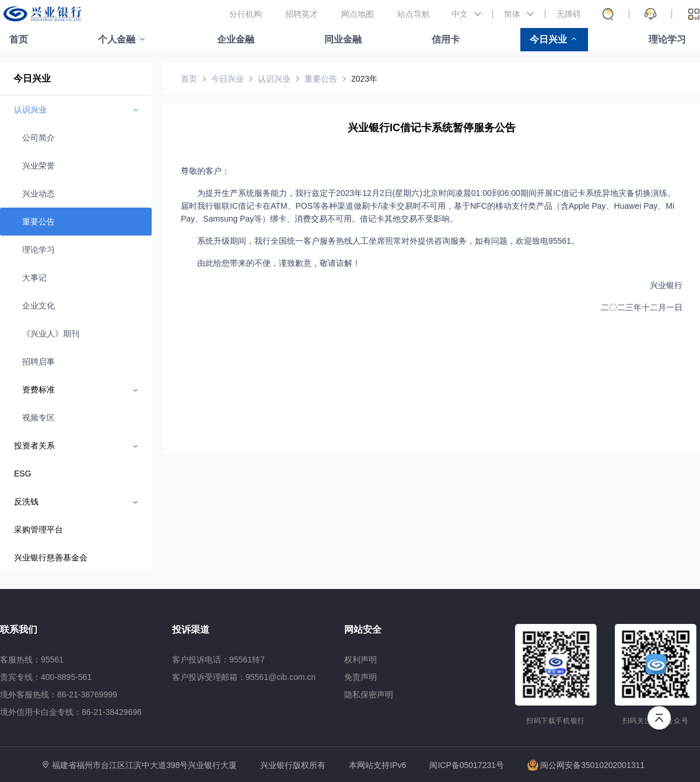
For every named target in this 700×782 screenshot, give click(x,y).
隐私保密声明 (369, 695)
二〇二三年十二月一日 (642, 307)
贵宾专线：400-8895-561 (46, 677)
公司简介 (38, 138)
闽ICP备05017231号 (467, 765)
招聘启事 (38, 362)
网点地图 (358, 14)
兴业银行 (666, 285)
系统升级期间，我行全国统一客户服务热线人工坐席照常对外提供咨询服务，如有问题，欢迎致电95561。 (388, 241)
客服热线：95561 (32, 660)
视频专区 (38, 418)
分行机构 (246, 14)
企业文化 (38, 306)
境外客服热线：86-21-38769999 (59, 695)
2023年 (364, 79)
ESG (23, 474)
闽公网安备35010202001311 (586, 765)
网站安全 (363, 630)
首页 (19, 39)
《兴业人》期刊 (51, 334)
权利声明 (360, 660)
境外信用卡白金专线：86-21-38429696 (71, 712)
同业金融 (343, 39)
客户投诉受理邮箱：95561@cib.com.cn (244, 677)
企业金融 (236, 39)
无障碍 (569, 14)
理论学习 (667, 39)
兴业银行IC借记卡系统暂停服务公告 (432, 128)
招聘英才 (302, 14)
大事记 (34, 278)
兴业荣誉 (38, 166)
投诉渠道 (191, 630)
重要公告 (38, 222)
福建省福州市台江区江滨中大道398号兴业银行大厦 (144, 765)
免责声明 (360, 677)
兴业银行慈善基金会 (51, 557)
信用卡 (446, 39)
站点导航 (414, 14)
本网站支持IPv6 (377, 765)
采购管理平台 (38, 529)
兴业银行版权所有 (293, 765)
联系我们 (19, 630)
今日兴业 (548, 39)
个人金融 (117, 39)
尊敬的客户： (205, 171)
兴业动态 (38, 194)
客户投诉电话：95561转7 (218, 660)
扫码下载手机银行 (556, 721)
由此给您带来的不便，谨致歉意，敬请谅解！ (279, 263)
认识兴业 (274, 79)
